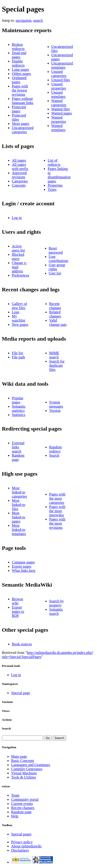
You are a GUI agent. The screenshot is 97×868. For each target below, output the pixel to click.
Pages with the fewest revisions (20, 90)
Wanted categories (59, 103)
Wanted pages (62, 113)
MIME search (54, 355)
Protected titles (19, 117)
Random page (18, 457)
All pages (19, 160)
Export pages (22, 566)
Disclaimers (20, 850)
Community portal (25, 799)
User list (55, 273)
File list (17, 353)
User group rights (57, 267)
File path (18, 357)
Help (15, 816)
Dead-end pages (19, 55)
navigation (24, 20)
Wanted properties (59, 119)
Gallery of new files (19, 306)
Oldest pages (21, 74)
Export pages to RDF (18, 611)
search (38, 20)
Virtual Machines (24, 773)
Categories (20, 181)
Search (54, 455)
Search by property (57, 603)
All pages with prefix (20, 167)
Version (55, 411)
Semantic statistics (19, 408)
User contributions (58, 259)
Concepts (19, 185)
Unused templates (58, 94)
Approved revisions (19, 175)
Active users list (18, 248)
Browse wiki (18, 601)
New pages (20, 325)
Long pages (20, 69)
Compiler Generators (27, 769)
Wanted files (61, 109)
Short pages (21, 124)
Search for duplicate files (57, 365)
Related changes (55, 314)
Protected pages (19, 109)
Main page (19, 756)
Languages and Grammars (31, 765)
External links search (18, 447)
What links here (24, 571)
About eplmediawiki (26, 846)
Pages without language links (23, 101)
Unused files (61, 80)
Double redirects (18, 63)
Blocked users (18, 257)
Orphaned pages (19, 80)
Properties (55, 185)
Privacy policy (22, 842)
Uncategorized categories (23, 130)
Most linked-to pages (19, 517)
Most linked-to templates (19, 530)
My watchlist (19, 318)
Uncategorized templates (62, 65)
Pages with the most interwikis (57, 511)
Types (52, 189)
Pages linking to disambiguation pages (59, 175)
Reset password (56, 250)
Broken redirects (18, 47)
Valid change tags (58, 322)
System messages (56, 404)
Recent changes (55, 306)
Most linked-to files (19, 505)
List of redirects (54, 162)
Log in (17, 218)
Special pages (21, 834)
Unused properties (59, 86)
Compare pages (23, 562)
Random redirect (55, 449)
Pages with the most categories (57, 498)
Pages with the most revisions (57, 523)
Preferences (21, 275)
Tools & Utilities (24, 777)
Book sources (22, 644)
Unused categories (59, 74)
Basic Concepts (23, 761)
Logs (16, 312)
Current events (22, 804)
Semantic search (56, 611)
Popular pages (18, 400)
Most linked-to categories (19, 492)
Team (15, 795)
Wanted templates (58, 128)
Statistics (19, 415)
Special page (21, 693)
